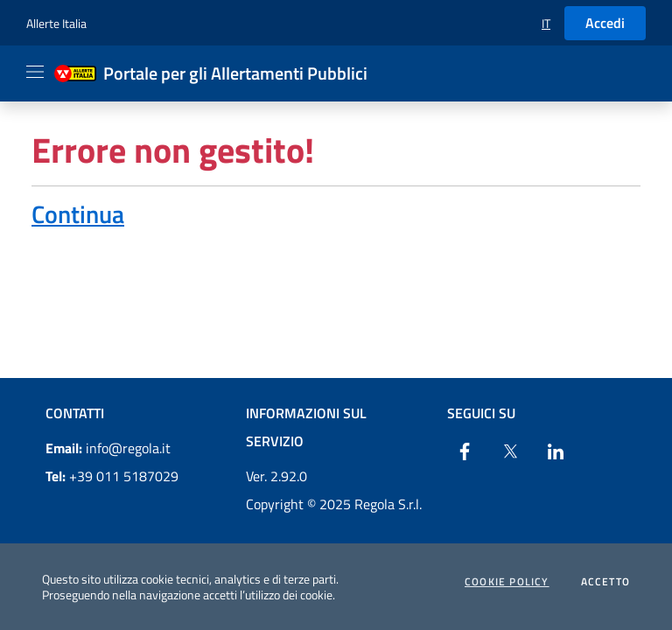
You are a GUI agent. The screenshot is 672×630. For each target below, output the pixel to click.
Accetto (605, 582)
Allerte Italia (56, 23)
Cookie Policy (507, 582)
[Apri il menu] (35, 72)
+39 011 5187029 (112, 476)
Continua (78, 214)
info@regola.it (108, 448)
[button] (546, 23)
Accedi (605, 23)
